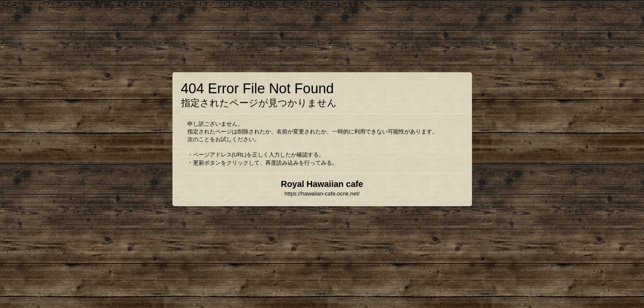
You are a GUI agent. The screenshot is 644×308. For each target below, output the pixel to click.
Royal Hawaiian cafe (322, 184)
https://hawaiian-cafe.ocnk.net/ (322, 194)
